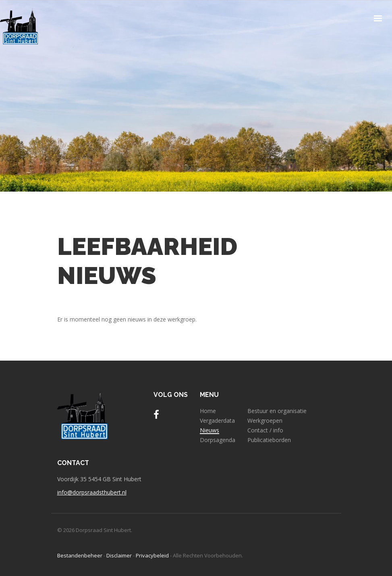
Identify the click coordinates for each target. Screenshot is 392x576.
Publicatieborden (269, 440)
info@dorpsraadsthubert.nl (92, 492)
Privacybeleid (152, 555)
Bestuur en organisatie (277, 411)
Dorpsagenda (218, 440)
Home (208, 411)
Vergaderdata (217, 421)
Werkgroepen (265, 421)
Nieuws (209, 430)
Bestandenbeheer (80, 555)
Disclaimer (119, 555)
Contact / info (265, 430)
